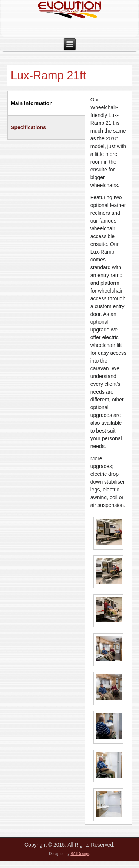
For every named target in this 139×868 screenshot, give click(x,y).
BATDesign (80, 854)
